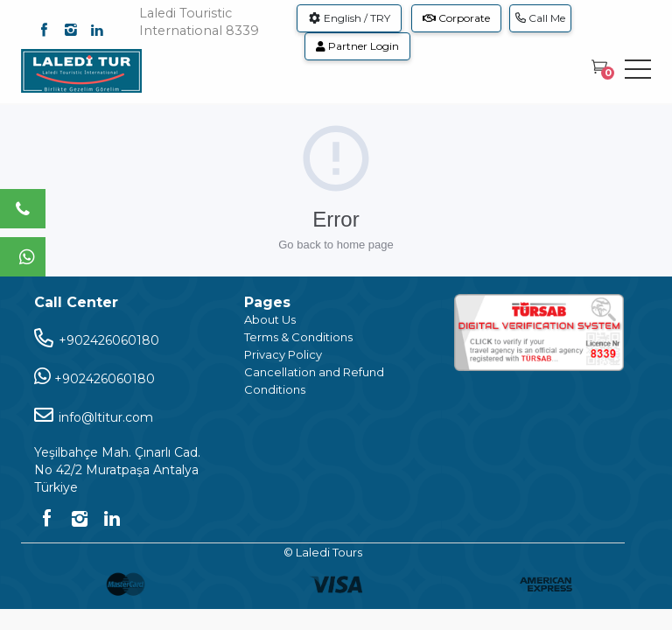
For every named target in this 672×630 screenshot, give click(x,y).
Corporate (456, 18)
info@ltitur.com (94, 415)
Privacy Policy (283, 354)
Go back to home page (336, 245)
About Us (270, 319)
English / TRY (349, 18)
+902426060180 (97, 338)
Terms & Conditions (298, 337)
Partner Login (357, 46)
